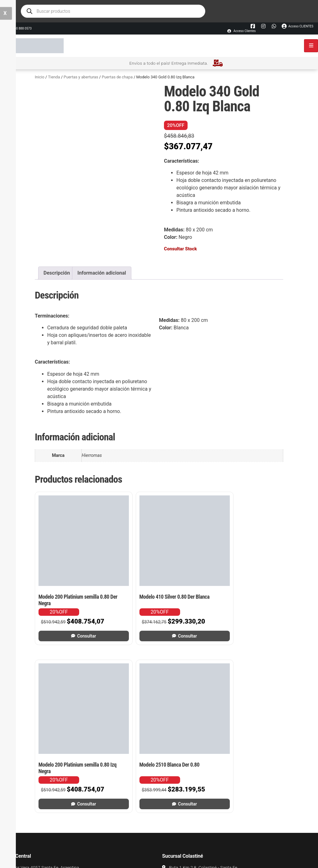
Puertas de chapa (117, 77)
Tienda (54, 77)
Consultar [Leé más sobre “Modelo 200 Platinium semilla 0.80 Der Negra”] (65, 600)
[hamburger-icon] (311, 46)
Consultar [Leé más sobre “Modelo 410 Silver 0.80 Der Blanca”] (129, 600)
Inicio (40, 77)
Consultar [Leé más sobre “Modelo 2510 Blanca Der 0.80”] (258, 600)
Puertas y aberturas (81, 77)
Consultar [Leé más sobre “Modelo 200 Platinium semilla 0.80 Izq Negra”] (194, 600)
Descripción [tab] (57, 273)
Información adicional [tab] (102, 273)
